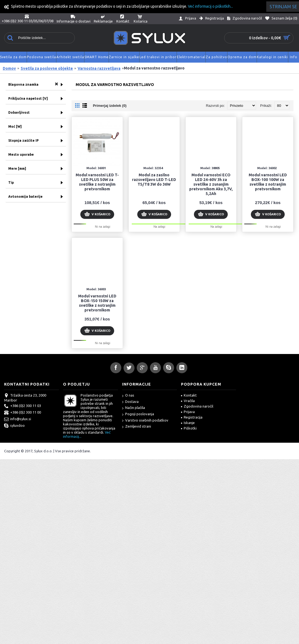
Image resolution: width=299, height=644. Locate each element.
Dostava (130, 402)
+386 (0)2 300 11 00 (23, 413)
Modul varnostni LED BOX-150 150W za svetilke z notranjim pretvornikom (97, 303)
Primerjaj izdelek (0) (110, 106)
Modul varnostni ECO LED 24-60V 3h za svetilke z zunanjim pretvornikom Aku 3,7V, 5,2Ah (211, 184)
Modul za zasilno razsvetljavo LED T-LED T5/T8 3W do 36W (154, 180)
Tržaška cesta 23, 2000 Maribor (25, 398)
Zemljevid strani (137, 427)
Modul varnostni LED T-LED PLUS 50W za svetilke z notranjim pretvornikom (97, 182)
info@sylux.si (18, 419)
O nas (128, 396)
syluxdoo (14, 426)
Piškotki (189, 428)
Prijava (188, 412)
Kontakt (189, 395)
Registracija (192, 417)
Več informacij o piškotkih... (210, 6)
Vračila (188, 401)
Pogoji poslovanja (138, 414)
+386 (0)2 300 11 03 (23, 406)
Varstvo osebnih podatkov (145, 421)
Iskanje (188, 423)
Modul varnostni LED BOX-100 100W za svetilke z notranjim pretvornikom (268, 182)
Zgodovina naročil (197, 406)
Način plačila (134, 408)
